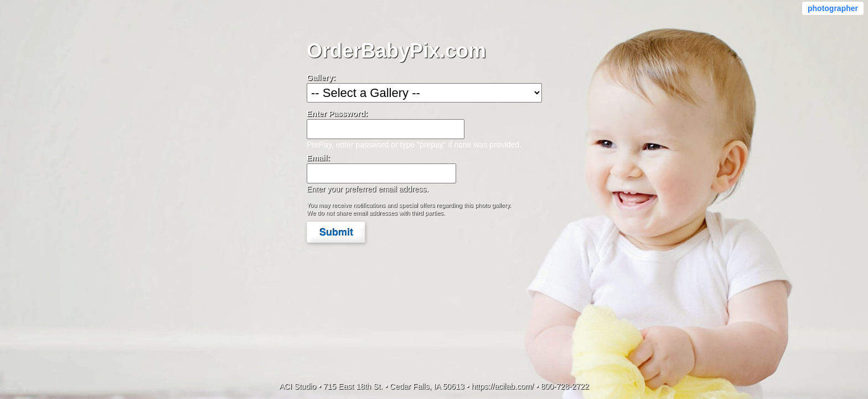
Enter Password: (337, 114)
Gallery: (321, 78)
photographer (833, 8)
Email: (318, 158)
